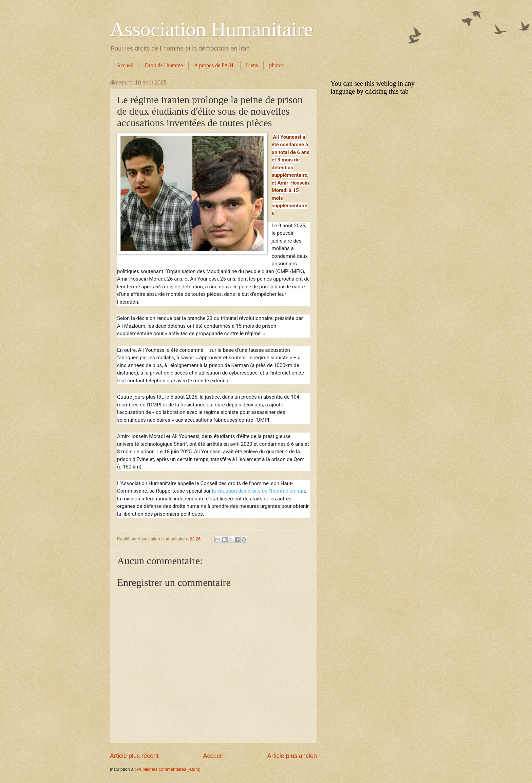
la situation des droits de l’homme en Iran (258, 491)
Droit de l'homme (164, 65)
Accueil (125, 65)
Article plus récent (134, 756)
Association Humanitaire (211, 29)
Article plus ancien (292, 756)
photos (276, 65)
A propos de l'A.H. (214, 65)
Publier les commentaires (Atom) (169, 769)
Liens (252, 65)
